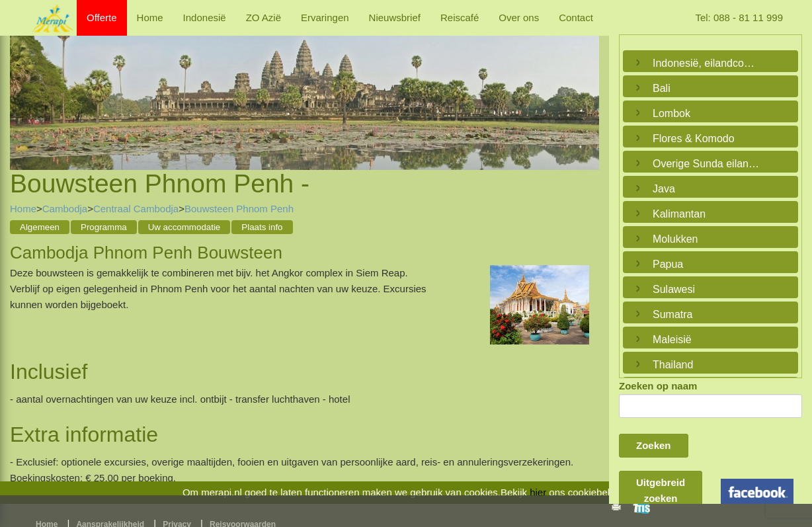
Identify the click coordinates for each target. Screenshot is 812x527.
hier (538, 492)
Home (150, 18)
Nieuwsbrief (395, 18)
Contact (576, 18)
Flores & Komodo (694, 139)
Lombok (671, 113)
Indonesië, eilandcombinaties (707, 63)
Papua (668, 264)
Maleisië (672, 340)
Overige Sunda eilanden (707, 164)
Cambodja (65, 209)
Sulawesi (674, 289)
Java (664, 189)
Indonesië (205, 18)
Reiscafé (460, 18)
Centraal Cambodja (136, 209)
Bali (662, 88)
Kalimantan (679, 214)
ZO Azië (264, 18)
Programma (104, 227)
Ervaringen (325, 18)
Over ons (519, 18)
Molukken (675, 239)
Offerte (102, 18)
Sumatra (672, 314)
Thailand (673, 365)
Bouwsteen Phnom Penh (239, 209)
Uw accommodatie (184, 227)
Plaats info (262, 227)
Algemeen (40, 227)
